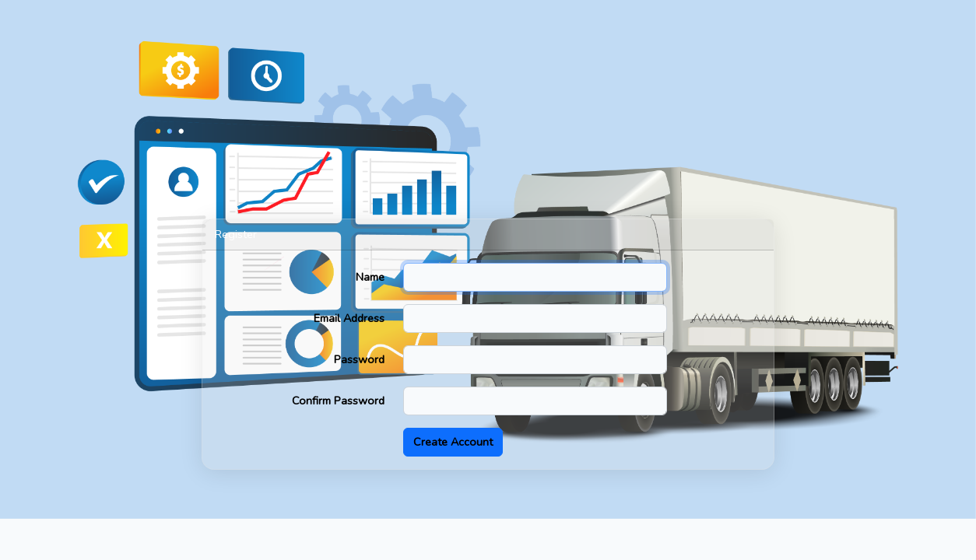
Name (370, 277)
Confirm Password (338, 401)
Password (359, 359)
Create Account (453, 442)
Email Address (349, 318)
